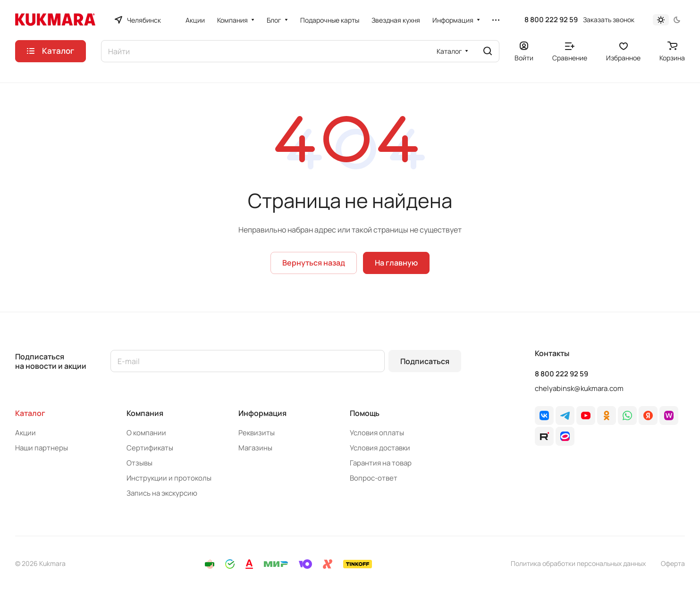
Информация (262, 413)
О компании (146, 433)
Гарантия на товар (381, 463)
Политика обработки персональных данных (578, 563)
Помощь (365, 413)
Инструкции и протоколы (169, 478)
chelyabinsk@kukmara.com (579, 388)
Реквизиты (257, 433)
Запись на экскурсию (162, 493)
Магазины (255, 448)
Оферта (673, 563)
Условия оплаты (377, 433)
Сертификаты (150, 448)
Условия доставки (380, 448)
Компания (145, 413)
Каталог (30, 413)
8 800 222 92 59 (551, 20)
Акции (25, 433)
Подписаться (425, 361)
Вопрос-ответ (374, 478)
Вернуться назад (314, 263)
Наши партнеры (42, 448)
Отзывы (139, 463)
